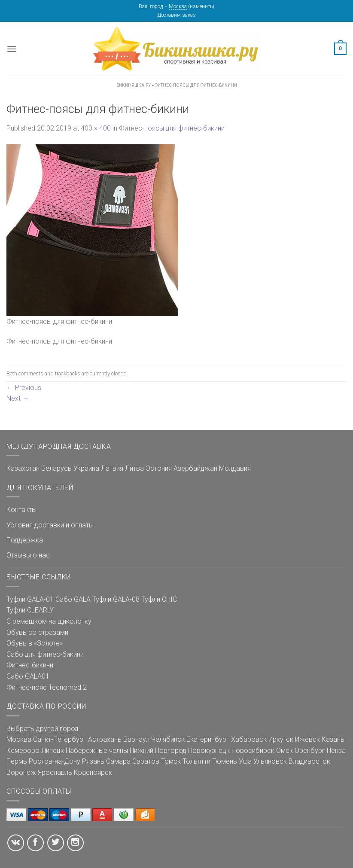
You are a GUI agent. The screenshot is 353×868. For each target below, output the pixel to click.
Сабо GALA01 (28, 676)
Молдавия (235, 468)
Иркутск (281, 739)
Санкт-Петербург (60, 739)
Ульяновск (270, 761)
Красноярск (93, 772)
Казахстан (23, 468)
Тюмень (225, 761)
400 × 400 (96, 128)
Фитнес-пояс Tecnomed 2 (47, 687)
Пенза (336, 751)
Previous (24, 388)
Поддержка (25, 540)
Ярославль (55, 772)
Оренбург (310, 751)
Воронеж (21, 772)
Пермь (17, 761)
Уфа (245, 761)
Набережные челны (97, 751)
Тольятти (196, 761)
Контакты (21, 510)
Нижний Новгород (158, 751)
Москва (178, 6)
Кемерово (23, 751)
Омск (285, 751)
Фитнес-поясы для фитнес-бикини (172, 128)
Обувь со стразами (37, 632)
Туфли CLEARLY (30, 610)
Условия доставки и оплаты (50, 525)
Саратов (146, 761)
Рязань (93, 761)
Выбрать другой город (43, 729)
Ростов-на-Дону (55, 761)
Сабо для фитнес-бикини (45, 654)
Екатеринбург (208, 739)
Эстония (159, 468)
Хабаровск (249, 739)
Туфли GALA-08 (116, 599)
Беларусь (56, 468)
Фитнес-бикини (30, 665)
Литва (134, 468)
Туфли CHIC (159, 599)
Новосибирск (253, 751)
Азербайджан (195, 468)
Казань (333, 739)
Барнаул (136, 739)
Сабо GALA (73, 599)
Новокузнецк (209, 751)
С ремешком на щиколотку (49, 621)
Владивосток (309, 761)
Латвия (112, 468)
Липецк (53, 751)
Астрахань (105, 739)
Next (18, 398)
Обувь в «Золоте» (35, 643)
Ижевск (307, 739)
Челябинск (168, 739)
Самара (118, 761)
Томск (171, 761)
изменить (201, 6)
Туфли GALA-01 (30, 599)
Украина (86, 468)
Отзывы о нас (28, 555)
